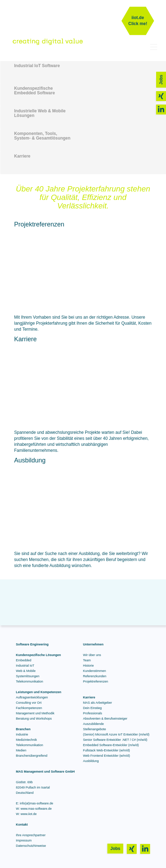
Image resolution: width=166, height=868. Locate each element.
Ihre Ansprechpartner (31, 835)
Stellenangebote (94, 729)
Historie (88, 666)
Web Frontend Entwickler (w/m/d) (106, 756)
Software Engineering (32, 644)
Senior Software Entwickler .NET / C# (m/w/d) (115, 740)
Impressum (24, 840)
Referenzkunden (95, 676)
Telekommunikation (29, 681)
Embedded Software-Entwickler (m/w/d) (111, 745)
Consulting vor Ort (29, 703)
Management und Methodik (35, 713)
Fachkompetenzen (29, 708)
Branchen (23, 729)
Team (87, 660)
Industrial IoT (25, 666)
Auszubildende (93, 724)
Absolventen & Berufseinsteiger (105, 719)
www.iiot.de (29, 814)
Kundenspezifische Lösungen (38, 655)
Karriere (89, 697)
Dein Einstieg (92, 708)
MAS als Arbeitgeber (97, 703)
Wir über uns (92, 655)
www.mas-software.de (36, 809)
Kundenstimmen (94, 671)
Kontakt (22, 825)
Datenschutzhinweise (31, 846)
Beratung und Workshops (34, 719)
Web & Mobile (26, 671)
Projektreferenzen (96, 681)
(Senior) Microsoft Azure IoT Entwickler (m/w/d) (116, 734)
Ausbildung (91, 761)
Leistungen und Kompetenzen (39, 692)
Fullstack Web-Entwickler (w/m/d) (106, 750)
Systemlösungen (28, 676)
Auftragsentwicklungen (32, 697)
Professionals (93, 713)
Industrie (22, 734)
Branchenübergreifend (32, 756)
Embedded (24, 660)
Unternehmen (93, 644)
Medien (21, 750)
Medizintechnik (26, 740)
